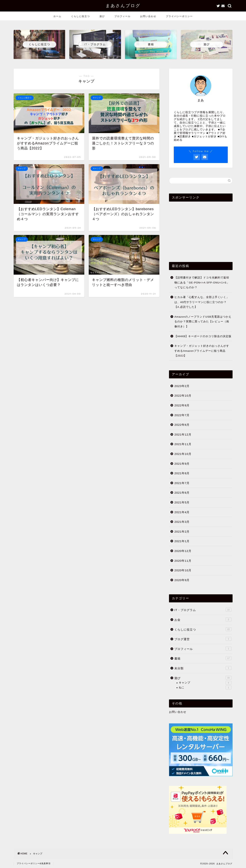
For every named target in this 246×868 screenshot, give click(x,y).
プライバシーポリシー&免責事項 (34, 863)
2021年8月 (182, 473)
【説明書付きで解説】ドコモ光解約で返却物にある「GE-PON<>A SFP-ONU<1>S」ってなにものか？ (202, 282)
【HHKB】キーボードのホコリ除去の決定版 (203, 336)
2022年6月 (182, 425)
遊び (102, 16)
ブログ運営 (203, 639)
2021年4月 (182, 512)
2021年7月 (182, 483)
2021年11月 (183, 444)
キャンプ (205, 683)
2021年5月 (182, 502)
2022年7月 (182, 415)
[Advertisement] (201, 228)
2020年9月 (182, 580)
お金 (203, 619)
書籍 (203, 658)
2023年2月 (182, 386)
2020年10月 (183, 570)
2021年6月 (182, 493)
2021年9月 (182, 464)
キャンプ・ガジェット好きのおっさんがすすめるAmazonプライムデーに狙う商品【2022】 (202, 351)
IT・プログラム (203, 610)
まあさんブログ (123, 5)
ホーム (57, 16)
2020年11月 (183, 561)
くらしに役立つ (80, 16)
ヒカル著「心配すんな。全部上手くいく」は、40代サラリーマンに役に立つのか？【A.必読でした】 (202, 302)
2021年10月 (183, 454)
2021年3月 (182, 522)
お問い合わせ (148, 16)
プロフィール (123, 16)
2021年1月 (182, 541)
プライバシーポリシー (179, 16)
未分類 (203, 668)
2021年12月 (183, 434)
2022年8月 (182, 405)
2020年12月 (183, 551)
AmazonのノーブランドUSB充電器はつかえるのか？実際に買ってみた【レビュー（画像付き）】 (203, 322)
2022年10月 (183, 396)
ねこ (205, 688)
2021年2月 (182, 532)
